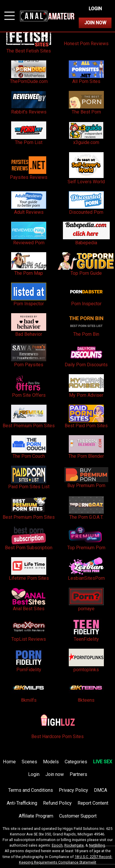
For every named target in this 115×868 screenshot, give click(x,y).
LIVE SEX (103, 762)
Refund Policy (57, 803)
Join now (55, 774)
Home (9, 762)
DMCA (101, 790)
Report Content (93, 803)
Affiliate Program (36, 816)
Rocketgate (74, 845)
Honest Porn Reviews (86, 44)
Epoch (57, 845)
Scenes (29, 762)
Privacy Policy (73, 790)
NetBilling (97, 845)
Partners (78, 774)
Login (95, 9)
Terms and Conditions (31, 790)
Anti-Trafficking (22, 803)
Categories (76, 762)
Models (51, 762)
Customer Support (78, 816)
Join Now (95, 23)
